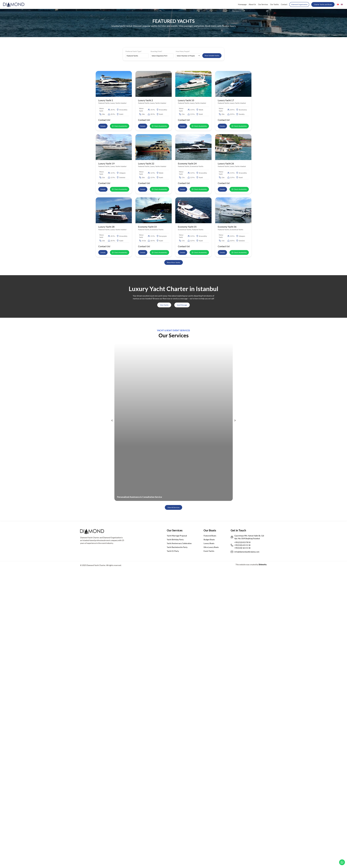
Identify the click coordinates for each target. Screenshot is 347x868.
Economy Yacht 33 (147, 227)
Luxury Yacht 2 (145, 100)
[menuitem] (338, 5)
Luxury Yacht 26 (226, 163)
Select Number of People (186, 56)
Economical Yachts (197, 166)
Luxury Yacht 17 (226, 100)
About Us (252, 4)
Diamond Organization (299, 4)
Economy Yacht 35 (187, 227)
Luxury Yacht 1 (106, 100)
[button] (174, 262)
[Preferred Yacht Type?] (137, 56)
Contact (284, 4)
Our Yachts (274, 4)
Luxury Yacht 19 (106, 163)
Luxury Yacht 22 (146, 163)
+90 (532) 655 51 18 (242, 545)
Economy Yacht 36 (227, 227)
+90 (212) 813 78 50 (242, 542)
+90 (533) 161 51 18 (242, 548)
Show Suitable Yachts (212, 56)
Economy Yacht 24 (187, 163)
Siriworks (263, 564)
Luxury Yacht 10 (186, 100)
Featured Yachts (104, 103)
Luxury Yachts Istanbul (118, 103)
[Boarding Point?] (162, 56)
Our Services (263, 4)
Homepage (242, 4)
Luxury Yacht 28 (106, 227)
